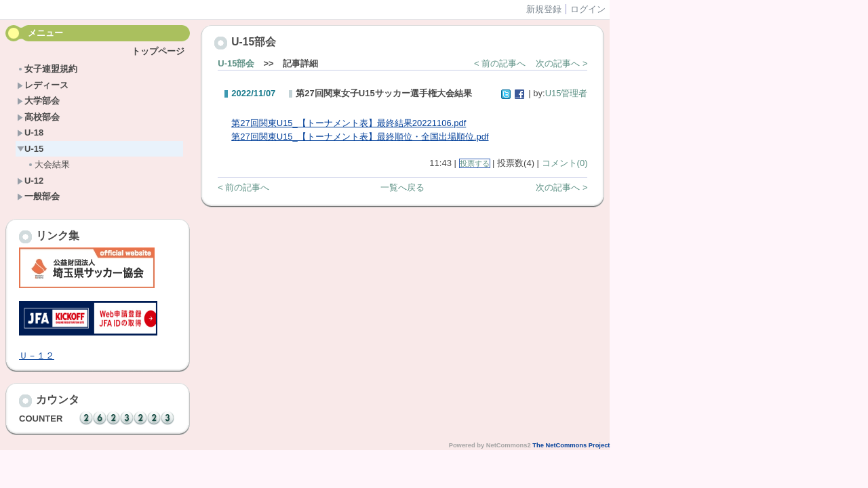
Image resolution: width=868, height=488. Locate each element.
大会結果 (48, 164)
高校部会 (38, 117)
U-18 (30, 133)
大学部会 (38, 101)
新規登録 (544, 9)
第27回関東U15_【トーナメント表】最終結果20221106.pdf (349, 123)
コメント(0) (565, 163)
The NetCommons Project (571, 445)
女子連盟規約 (47, 69)
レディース (43, 85)
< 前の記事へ (500, 63)
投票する (475, 163)
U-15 (30, 149)
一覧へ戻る (402, 187)
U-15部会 (236, 63)
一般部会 (38, 196)
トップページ (158, 51)
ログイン (588, 9)
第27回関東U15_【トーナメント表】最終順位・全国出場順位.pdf (360, 137)
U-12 (30, 181)
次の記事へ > (561, 63)
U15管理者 (567, 93)
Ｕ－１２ (37, 355)
